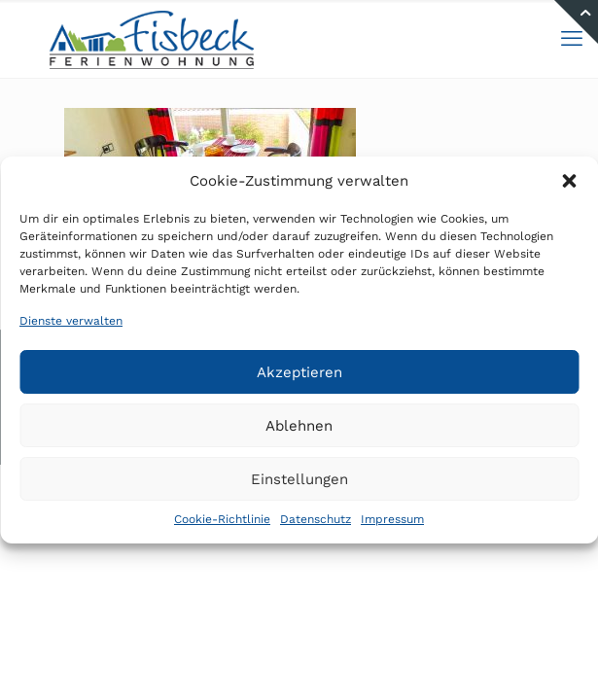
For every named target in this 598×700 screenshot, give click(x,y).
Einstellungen (299, 479)
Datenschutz (316, 519)
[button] (569, 181)
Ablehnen (299, 426)
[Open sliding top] (576, 22)
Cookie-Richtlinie (222, 519)
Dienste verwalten (71, 321)
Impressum (392, 519)
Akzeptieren (299, 372)
